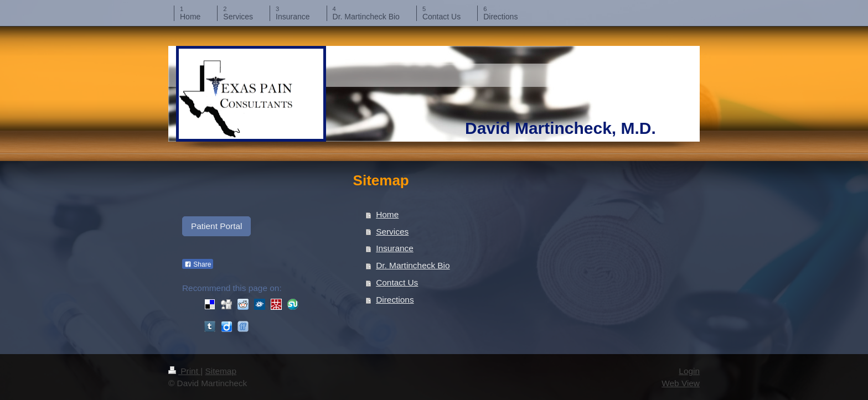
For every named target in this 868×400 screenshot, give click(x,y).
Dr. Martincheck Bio (413, 265)
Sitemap (220, 371)
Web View (681, 383)
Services (392, 232)
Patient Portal (216, 226)
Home (387, 214)
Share (198, 264)
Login (689, 371)
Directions (395, 300)
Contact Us (397, 282)
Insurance (395, 248)
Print (184, 371)
